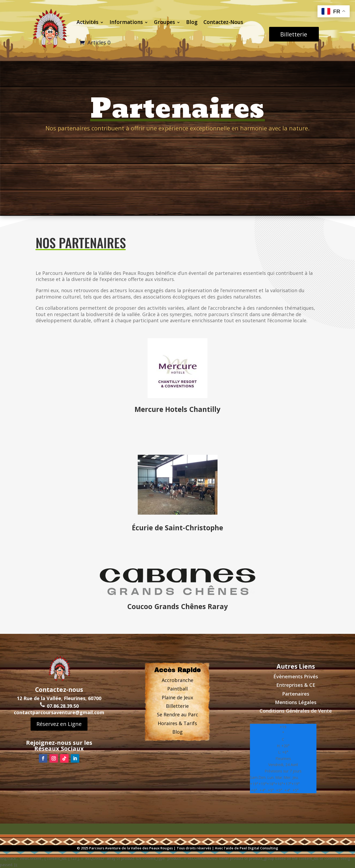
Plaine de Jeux (177, 697)
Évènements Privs (296, 676)
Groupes (164, 22)
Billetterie (294, 34)
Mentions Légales (296, 702)
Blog (192, 22)
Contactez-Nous (223, 22)
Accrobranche (177, 680)
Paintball (177, 689)
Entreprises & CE (296, 685)
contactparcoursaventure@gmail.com (59, 706)
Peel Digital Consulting (259, 848)
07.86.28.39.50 (59, 700)
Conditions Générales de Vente (296, 711)
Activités (87, 22)
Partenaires (296, 694)
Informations (126, 22)
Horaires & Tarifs (177, 723)
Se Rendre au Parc (177, 714)
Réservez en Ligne (59, 718)
